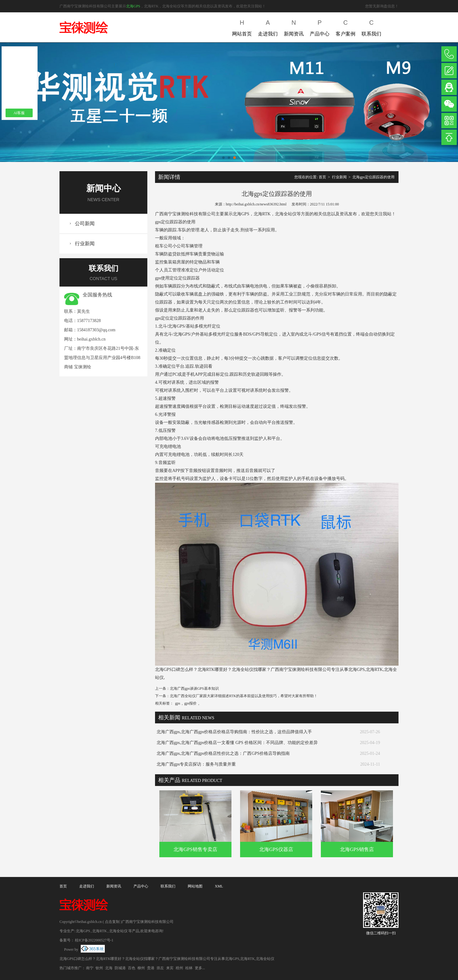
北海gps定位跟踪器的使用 (373, 177)
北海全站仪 (118, 931)
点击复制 (112, 922)
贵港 (151, 968)
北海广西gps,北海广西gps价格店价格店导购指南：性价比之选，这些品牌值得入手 (234, 732)
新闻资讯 (294, 27)
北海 (109, 968)
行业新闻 (85, 244)
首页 (322, 177)
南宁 (90, 968)
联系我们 (371, 27)
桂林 (189, 968)
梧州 (179, 968)
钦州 (99, 968)
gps (178, 703)
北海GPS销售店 (357, 849)
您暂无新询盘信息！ (382, 6)
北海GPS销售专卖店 (195, 849)
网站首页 (242, 27)
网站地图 (195, 886)
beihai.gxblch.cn (91, 339)
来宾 (170, 968)
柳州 (141, 968)
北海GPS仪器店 (276, 849)
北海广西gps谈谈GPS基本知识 (194, 688)
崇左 (160, 968)
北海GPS (133, 6)
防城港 (120, 968)
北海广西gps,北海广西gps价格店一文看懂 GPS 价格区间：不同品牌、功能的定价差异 (237, 743)
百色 (132, 968)
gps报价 (191, 703)
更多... (200, 968)
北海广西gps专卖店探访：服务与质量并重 (196, 764)
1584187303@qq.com (96, 330)
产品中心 (320, 27)
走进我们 (268, 27)
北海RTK (99, 931)
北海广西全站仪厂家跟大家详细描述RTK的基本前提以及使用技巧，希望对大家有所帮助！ (244, 696)
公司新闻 (85, 223)
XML (219, 886)
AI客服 (19, 113)
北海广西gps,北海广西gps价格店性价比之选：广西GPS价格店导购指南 (223, 753)
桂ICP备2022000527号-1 (94, 940)
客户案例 (346, 27)
